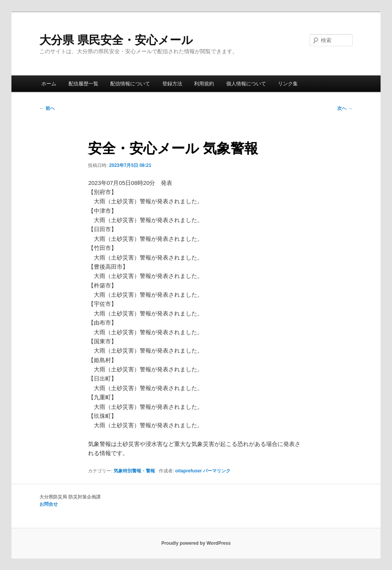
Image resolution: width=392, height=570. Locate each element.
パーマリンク (217, 471)
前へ (47, 108)
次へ (345, 108)
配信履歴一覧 (83, 84)
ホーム (49, 84)
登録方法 (172, 84)
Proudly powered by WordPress (196, 543)
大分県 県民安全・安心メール (116, 40)
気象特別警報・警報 (134, 471)
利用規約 (204, 84)
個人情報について (246, 84)
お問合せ (49, 504)
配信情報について (130, 84)
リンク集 (288, 84)
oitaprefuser (189, 471)
